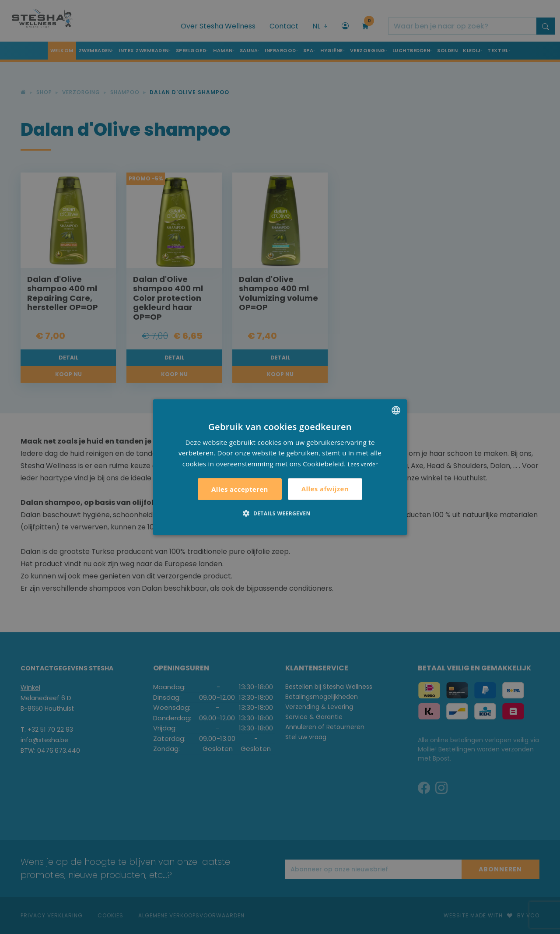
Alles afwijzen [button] (325, 489)
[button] (280, 513)
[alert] (280, 467)
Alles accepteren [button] (240, 489)
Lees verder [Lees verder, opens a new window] (363, 464)
